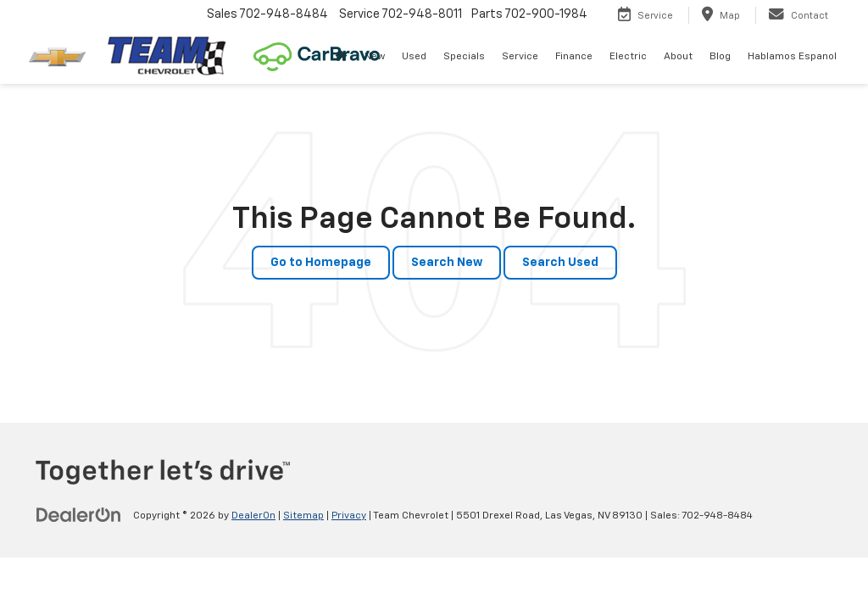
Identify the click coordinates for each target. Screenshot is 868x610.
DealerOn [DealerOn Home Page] (253, 516)
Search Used (560, 263)
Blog (720, 57)
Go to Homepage (321, 263)
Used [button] (414, 57)
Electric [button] (628, 57)
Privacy (349, 516)
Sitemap (303, 516)
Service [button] (520, 57)
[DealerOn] (79, 515)
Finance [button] (574, 57)
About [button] (678, 57)
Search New (447, 263)
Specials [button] (464, 57)
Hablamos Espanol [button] (792, 57)
